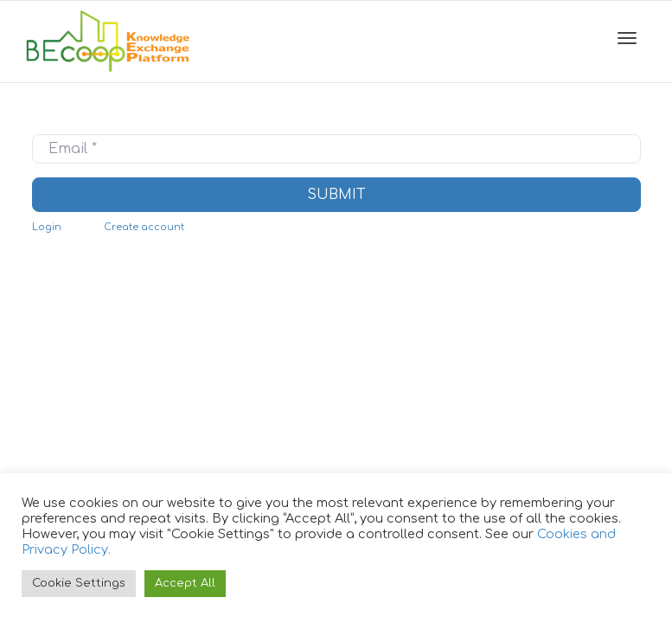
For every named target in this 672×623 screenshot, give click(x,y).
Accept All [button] (185, 583)
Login (47, 227)
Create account (144, 227)
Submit (336, 195)
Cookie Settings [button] (79, 583)
